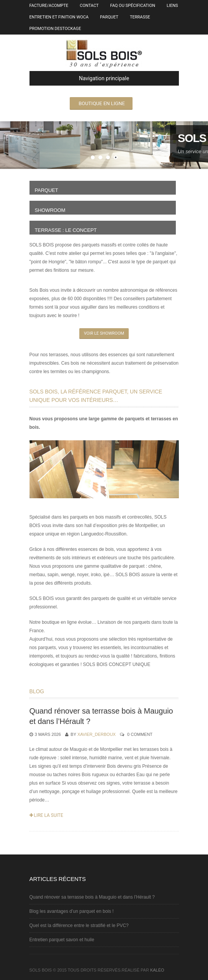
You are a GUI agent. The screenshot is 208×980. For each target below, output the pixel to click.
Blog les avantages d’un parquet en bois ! (72, 911)
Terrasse (140, 17)
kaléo (157, 970)
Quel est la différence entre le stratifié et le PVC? (79, 925)
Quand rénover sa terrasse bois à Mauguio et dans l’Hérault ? (92, 897)
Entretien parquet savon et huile (62, 940)
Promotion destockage (55, 29)
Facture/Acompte (49, 6)
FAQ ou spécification (133, 6)
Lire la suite (46, 815)
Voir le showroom (104, 333)
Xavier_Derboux (97, 734)
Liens (172, 6)
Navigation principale (83, 78)
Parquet (109, 17)
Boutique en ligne (102, 103)
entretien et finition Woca (59, 17)
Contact (89, 6)
